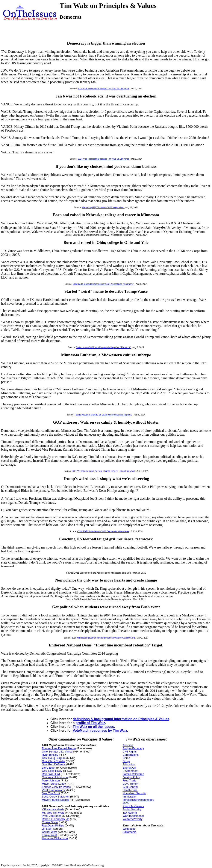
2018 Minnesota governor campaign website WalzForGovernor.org (103, 638)
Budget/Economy (133, 748)
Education (129, 764)
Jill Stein (47, 829)
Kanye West (49, 835)
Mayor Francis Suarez (55, 800)
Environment (130, 771)
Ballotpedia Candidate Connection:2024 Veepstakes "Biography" (103, 284)
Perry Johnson (51, 780)
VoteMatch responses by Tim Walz (100, 731)
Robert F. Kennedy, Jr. (56, 819)
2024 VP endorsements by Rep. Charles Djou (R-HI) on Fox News (103, 471)
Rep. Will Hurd (51, 774)
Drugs (126, 761)
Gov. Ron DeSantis (54, 764)
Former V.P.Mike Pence (56, 787)
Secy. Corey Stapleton (56, 797)
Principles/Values (133, 806)
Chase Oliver (50, 822)
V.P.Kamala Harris (53, 809)
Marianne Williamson (55, 838)
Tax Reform (130, 813)
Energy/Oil (129, 768)
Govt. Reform (131, 784)
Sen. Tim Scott (51, 793)
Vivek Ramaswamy (54, 790)
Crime (126, 758)
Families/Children (133, 774)
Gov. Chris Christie (53, 761)
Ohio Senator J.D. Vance (57, 752)
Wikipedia (129, 829)
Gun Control (130, 787)
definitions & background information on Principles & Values (121, 719)
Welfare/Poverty (132, 819)
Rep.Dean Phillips (53, 825)
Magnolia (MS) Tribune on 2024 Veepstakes (103, 208)
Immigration (130, 797)
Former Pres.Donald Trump (59, 748)
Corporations (130, 755)
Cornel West (49, 832)
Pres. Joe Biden (52, 816)
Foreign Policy (131, 777)
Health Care (130, 790)
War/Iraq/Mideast (133, 816)
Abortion (128, 745)
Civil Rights (129, 752)
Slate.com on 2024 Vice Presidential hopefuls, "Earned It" (103, 347)
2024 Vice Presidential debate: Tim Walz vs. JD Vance (104, 89)
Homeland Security (134, 793)
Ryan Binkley (50, 755)
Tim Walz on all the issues (93, 727)
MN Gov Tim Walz (53, 813)
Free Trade (129, 780)
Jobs (125, 803)
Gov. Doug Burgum (54, 758)
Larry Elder (49, 768)
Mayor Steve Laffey (54, 784)
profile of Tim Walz (90, 723)
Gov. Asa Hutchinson (55, 777)
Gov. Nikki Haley (52, 771)
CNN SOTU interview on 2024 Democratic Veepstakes (103, 531)
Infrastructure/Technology (138, 800)
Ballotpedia (129, 832)
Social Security (132, 809)
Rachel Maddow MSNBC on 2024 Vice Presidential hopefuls (103, 415)
